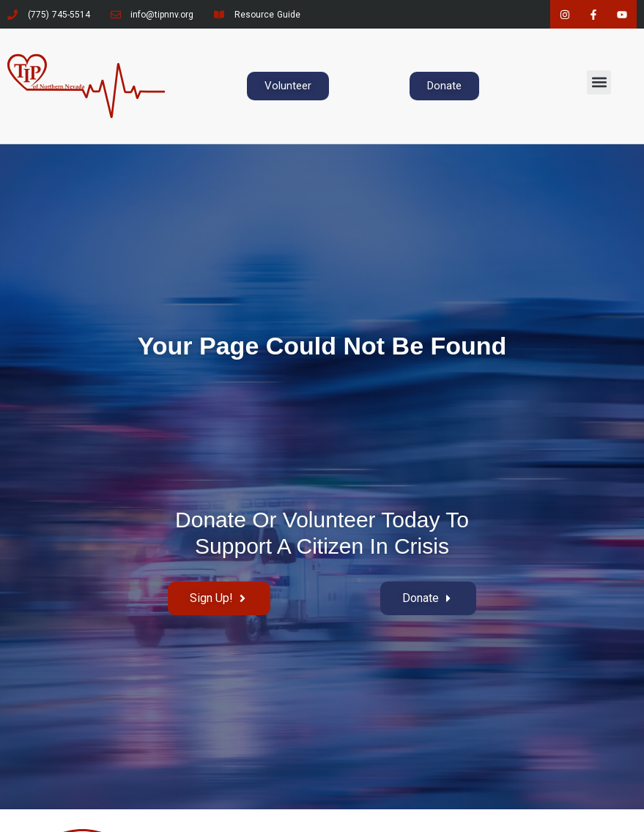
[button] (599, 82)
